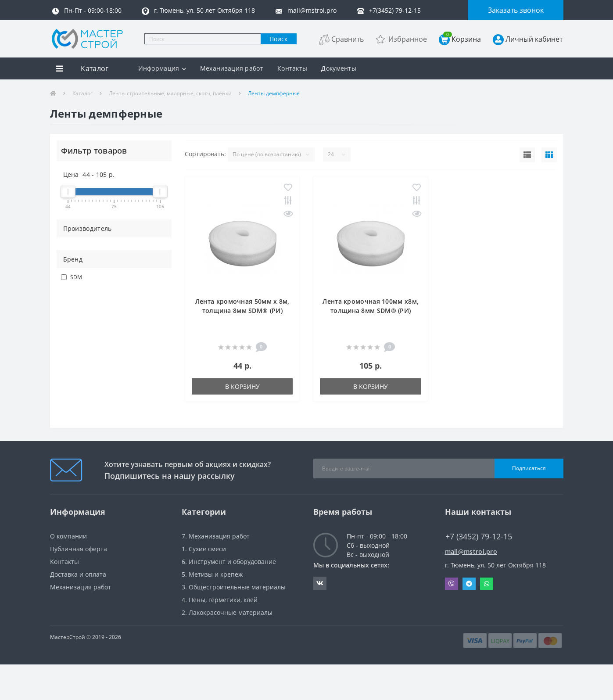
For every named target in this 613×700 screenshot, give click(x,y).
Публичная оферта (79, 549)
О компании (68, 536)
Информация (162, 68)
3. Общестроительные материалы (234, 587)
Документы (339, 68)
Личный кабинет (534, 39)
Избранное (408, 39)
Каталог (82, 93)
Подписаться (529, 468)
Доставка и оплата (78, 574)
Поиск (278, 39)
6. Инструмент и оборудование (229, 562)
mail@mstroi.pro (471, 551)
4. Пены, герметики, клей (220, 600)
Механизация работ (232, 68)
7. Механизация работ (216, 536)
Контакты (292, 68)
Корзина (462, 39)
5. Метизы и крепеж (212, 574)
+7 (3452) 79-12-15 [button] (479, 537)
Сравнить (348, 39)
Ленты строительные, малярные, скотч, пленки (170, 93)
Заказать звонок (516, 10)
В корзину (242, 386)
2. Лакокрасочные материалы (227, 612)
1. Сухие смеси (204, 549)
